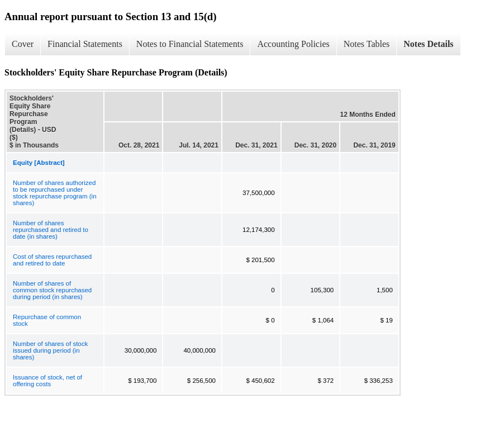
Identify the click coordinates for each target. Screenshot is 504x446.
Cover (23, 44)
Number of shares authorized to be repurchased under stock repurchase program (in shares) (55, 193)
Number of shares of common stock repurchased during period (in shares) (52, 290)
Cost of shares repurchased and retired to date (52, 260)
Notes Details (428, 44)
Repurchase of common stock (47, 320)
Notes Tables (367, 44)
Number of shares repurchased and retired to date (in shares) (51, 230)
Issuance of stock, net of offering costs (47, 381)
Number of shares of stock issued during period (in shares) (50, 350)
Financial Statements (85, 44)
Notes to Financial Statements (190, 44)
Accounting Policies (293, 44)
